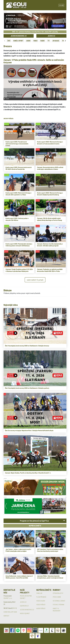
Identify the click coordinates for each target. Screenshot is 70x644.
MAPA (14, 608)
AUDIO (28, 41)
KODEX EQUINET (25, 613)
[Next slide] (65, 41)
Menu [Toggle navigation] (61, 5)
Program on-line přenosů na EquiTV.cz (34, 521)
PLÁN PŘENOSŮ (41, 597)
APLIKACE (56, 41)
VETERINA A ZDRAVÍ (59, 601)
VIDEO (35, 41)
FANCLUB (39, 593)
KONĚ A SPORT (18, 41)
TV (49, 41)
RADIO (42, 41)
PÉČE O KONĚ (57, 597)
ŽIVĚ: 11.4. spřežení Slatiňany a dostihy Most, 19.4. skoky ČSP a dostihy (35, 32)
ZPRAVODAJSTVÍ (58, 593)
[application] (35, 82)
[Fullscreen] (65, 99)
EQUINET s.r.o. (8, 598)
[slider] (34, 99)
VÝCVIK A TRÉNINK (58, 605)
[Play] (5, 99)
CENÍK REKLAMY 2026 (10, 612)
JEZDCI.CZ (51, 36)
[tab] (35, 521)
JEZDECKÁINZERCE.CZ (19, 36)
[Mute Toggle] (63, 99)
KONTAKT (6, 616)
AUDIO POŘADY (41, 608)
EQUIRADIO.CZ (24, 606)
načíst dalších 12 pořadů (35, 280)
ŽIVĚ (9, 41)
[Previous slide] (5, 41)
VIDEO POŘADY (41, 605)
